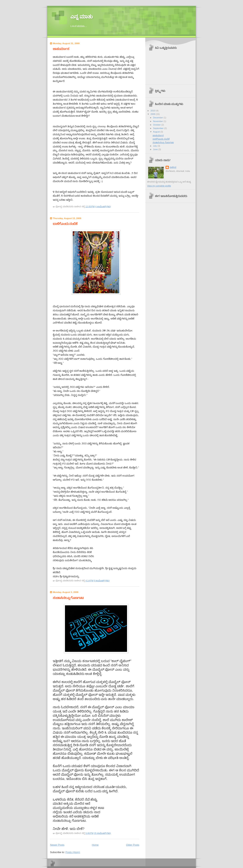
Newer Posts (57, 845)
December (158, 118)
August (157, 132)
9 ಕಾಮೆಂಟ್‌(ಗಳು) (102, 581)
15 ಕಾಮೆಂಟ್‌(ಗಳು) (102, 833)
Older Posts (133, 845)
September (159, 128)
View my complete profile (159, 186)
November (158, 121)
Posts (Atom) (73, 852)
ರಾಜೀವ (173, 167)
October (157, 125)
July (155, 146)
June (156, 149)
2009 (153, 114)
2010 (153, 111)
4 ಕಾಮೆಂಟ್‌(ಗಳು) (103, 206)
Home (95, 845)
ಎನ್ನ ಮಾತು (82, 17)
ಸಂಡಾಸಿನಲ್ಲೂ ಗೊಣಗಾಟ (68, 598)
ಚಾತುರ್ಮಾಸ (61, 49)
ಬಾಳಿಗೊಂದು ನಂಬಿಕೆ (65, 224)
